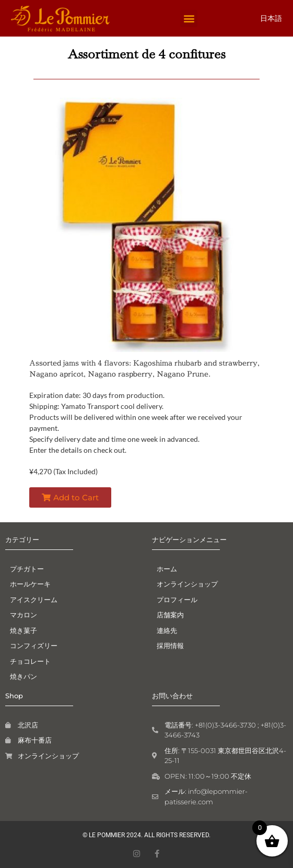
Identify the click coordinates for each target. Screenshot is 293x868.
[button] (189, 19)
